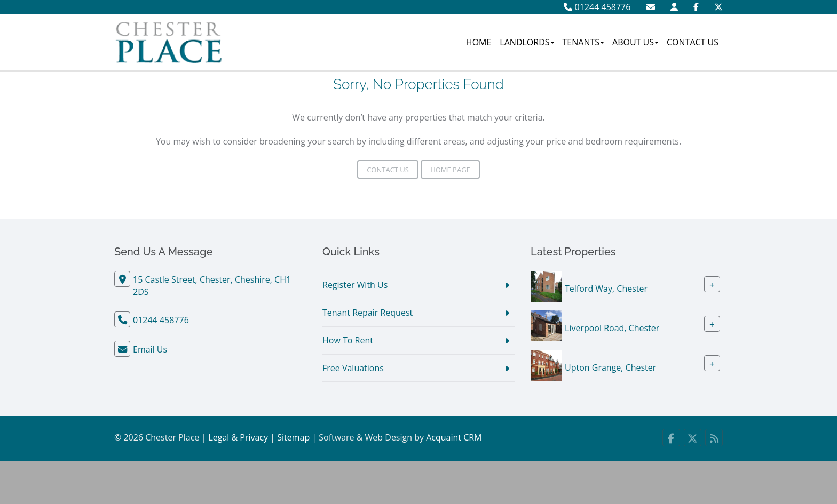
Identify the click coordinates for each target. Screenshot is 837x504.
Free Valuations (353, 368)
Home (479, 42)
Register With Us (355, 285)
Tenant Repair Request (368, 313)
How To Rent (348, 340)
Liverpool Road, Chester (612, 328)
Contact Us (693, 42)
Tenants (583, 42)
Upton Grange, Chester (610, 367)
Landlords (527, 42)
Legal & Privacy (238, 437)
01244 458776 (597, 7)
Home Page (450, 170)
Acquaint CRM (454, 437)
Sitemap (293, 437)
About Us (635, 42)
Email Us (150, 349)
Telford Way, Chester (606, 289)
